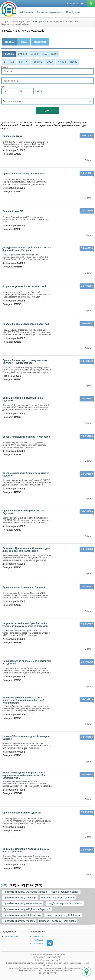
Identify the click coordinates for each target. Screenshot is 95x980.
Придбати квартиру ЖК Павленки (22, 915)
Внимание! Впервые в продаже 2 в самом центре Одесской (26, 850)
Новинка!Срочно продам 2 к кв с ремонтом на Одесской (27, 662)
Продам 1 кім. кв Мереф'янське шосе (23, 174)
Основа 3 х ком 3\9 (13, 211)
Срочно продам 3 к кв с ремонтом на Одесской (23, 512)
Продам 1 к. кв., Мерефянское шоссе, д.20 (26, 324)
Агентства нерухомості (50, 12)
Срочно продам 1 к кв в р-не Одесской (24, 587)
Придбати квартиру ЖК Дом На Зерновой (27, 909)
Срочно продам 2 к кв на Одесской (22, 813)
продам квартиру (12, 136)
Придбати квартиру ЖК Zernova (65, 903)
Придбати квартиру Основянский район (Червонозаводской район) (41, 892)
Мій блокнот (26, 12)
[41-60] (21, 885)
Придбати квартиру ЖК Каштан (63, 915)
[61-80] (30, 885)
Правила (38, 943)
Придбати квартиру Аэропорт (20, 898)
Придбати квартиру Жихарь (19, 921)
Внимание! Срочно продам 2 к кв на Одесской (23, 399)
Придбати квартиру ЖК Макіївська (23, 903)
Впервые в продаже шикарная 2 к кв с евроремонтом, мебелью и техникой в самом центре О (24, 775)
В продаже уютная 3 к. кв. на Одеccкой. (25, 286)
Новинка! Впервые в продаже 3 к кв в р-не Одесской (26, 738)
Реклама (38, 940)
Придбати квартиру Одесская (58, 898)
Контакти (38, 936)
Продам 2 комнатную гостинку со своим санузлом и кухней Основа (25, 362)
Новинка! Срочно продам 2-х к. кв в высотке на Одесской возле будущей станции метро (23, 700)
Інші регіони (11, 936)
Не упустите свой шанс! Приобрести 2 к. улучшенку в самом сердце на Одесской (25, 625)
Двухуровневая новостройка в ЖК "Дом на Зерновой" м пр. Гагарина (26, 249)
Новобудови (73, 12)
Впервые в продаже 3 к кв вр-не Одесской (26, 437)
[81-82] (39, 885)
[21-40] (12, 885)
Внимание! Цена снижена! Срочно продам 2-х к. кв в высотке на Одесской (26, 550)
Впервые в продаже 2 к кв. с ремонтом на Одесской (26, 474)
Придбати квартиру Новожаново (57, 921)
